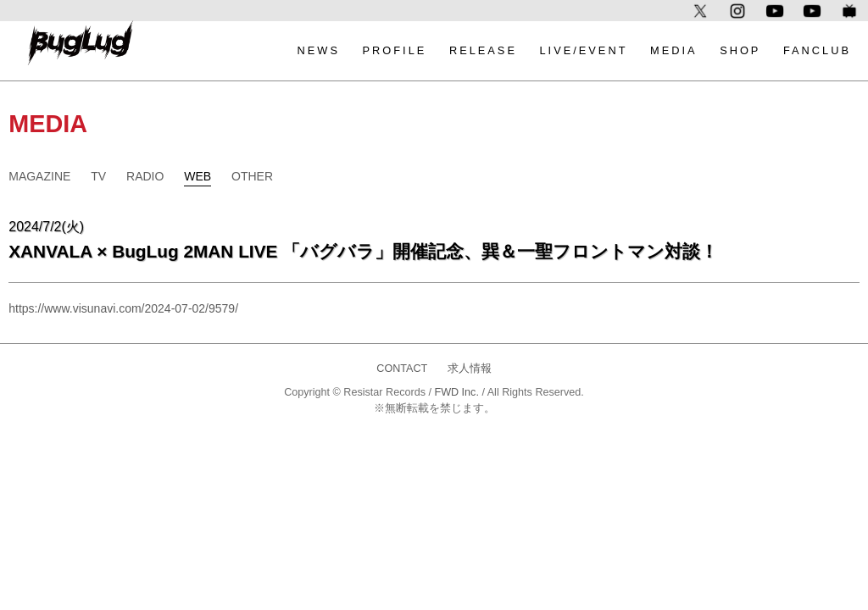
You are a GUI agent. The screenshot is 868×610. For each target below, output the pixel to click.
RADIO (145, 176)
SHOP (740, 50)
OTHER (252, 176)
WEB (198, 176)
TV (98, 176)
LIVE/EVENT (584, 50)
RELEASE (483, 50)
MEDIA (674, 50)
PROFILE (395, 50)
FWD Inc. (456, 392)
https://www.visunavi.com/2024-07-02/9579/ (123, 308)
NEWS (319, 50)
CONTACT (402, 369)
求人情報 (470, 369)
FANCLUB (817, 50)
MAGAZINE (39, 176)
